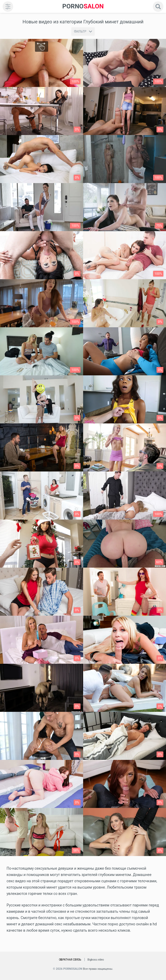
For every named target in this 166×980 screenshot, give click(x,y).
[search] (158, 7)
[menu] (8, 7)
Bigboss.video (96, 960)
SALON (83, 6)
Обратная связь (70, 960)
